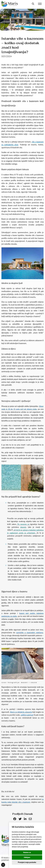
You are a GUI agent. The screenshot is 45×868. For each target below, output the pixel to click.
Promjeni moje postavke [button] (27, 862)
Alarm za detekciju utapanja (21, 712)
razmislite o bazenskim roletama (30, 633)
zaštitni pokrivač (27, 715)
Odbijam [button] (27, 857)
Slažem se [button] (27, 852)
